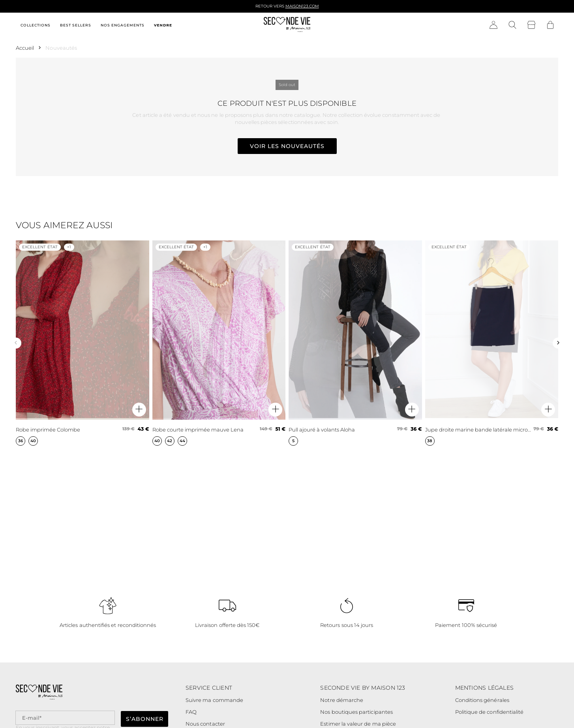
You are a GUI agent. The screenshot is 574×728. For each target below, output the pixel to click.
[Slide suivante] (558, 343)
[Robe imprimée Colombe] (83, 343)
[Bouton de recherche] (512, 25)
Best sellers (76, 25)
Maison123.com (302, 6)
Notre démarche (342, 700)
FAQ (191, 712)
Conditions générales (482, 700)
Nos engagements (123, 25)
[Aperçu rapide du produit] (139, 410)
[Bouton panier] (550, 25)
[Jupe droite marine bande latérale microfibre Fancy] (492, 343)
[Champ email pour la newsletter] (65, 718)
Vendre (163, 25)
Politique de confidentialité (490, 712)
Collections (36, 25)
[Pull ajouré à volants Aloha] (355, 343)
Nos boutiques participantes (356, 712)
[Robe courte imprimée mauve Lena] (219, 343)
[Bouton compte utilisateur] (493, 25)
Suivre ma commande (214, 700)
